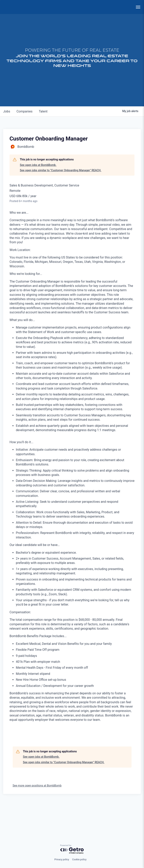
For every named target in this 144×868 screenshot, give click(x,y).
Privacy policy (62, 860)
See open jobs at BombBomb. (38, 197)
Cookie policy (79, 860)
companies (24, 143)
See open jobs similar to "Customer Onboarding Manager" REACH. (61, 202)
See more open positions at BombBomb (37, 817)
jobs (7, 143)
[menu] (138, 7)
